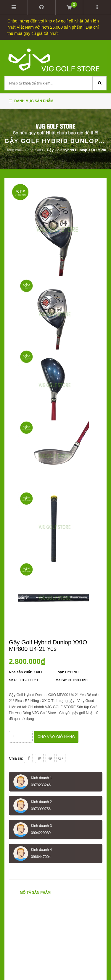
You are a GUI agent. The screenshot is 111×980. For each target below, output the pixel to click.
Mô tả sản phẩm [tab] (35, 893)
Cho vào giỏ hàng (56, 737)
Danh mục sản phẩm (31, 101)
